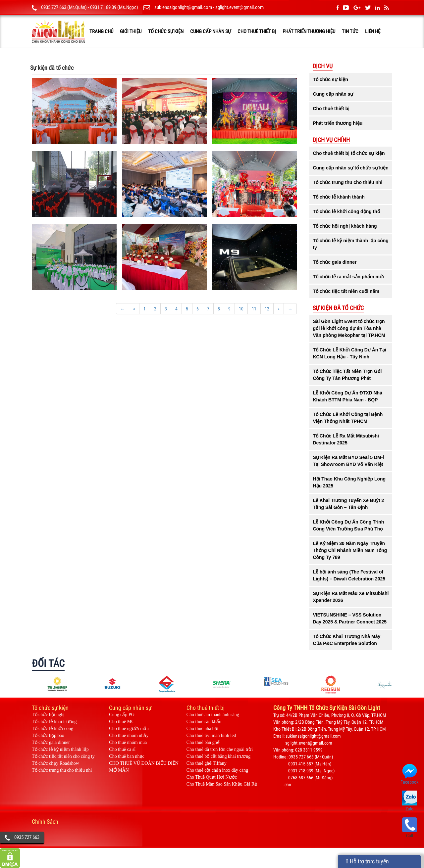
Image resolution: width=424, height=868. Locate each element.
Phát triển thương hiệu (309, 31)
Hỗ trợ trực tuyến (368, 861)
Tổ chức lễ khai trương (54, 722)
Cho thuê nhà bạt (203, 729)
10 (241, 309)
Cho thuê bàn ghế (203, 742)
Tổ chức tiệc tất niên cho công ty (63, 756)
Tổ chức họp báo (48, 735)
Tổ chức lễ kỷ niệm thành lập (60, 749)
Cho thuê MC (122, 722)
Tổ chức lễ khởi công (53, 729)
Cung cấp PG (122, 715)
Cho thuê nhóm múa (128, 742)
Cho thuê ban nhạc (127, 756)
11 (254, 309)
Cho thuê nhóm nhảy (129, 735)
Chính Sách (45, 822)
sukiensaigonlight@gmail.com (183, 7)
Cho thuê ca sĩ (122, 749)
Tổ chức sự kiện (166, 31)
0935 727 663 (27, 837)
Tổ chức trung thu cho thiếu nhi (62, 770)
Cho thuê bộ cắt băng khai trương (218, 756)
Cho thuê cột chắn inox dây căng (217, 770)
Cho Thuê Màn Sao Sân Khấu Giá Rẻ (222, 784)
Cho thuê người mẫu (129, 729)
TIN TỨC (350, 31)
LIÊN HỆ (373, 31)
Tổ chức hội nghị (48, 715)
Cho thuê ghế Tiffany (207, 763)
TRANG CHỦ (101, 31)
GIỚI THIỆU (131, 31)
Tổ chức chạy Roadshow (55, 763)
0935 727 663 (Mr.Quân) (64, 7)
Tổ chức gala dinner (51, 742)
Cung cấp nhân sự (211, 31)
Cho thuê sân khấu (204, 722)
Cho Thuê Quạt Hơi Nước (212, 777)
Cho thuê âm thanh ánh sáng (213, 715)
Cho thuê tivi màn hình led (211, 735)
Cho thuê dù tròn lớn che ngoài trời (220, 749)
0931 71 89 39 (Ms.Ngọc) (114, 7)
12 (267, 309)
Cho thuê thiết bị (257, 31)
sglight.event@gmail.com (239, 7)
